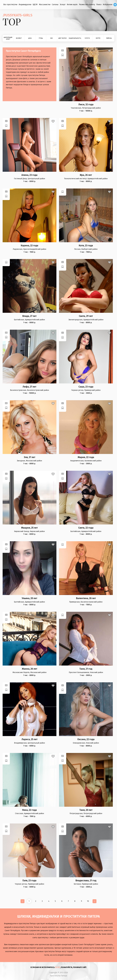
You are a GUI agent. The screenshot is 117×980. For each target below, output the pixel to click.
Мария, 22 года (86, 457)
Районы (109, 38)
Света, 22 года (86, 528)
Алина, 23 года (29, 175)
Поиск (99, 5)
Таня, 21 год (86, 669)
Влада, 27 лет (29, 316)
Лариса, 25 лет (30, 739)
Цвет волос (62, 38)
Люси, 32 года (86, 105)
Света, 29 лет (86, 316)
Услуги (87, 38)
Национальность (75, 38)
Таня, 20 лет (86, 810)
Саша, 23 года (86, 387)
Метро (98, 38)
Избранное (108, 5)
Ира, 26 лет (86, 175)
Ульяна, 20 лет (29, 598)
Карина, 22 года (30, 246)
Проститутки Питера (59, 976)
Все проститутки (10, 5)
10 (88, 901)
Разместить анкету (87, 5)
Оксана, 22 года (86, 739)
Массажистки (45, 5)
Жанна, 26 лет (30, 669)
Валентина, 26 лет (86, 598)
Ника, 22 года (29, 810)
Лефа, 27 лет (29, 387)
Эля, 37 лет (30, 457)
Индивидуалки (25, 5)
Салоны (55, 5)
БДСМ (35, 5)
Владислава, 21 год (86, 881)
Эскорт (63, 5)
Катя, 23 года (86, 246)
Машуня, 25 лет (29, 528)
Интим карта (72, 5)
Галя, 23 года (29, 881)
